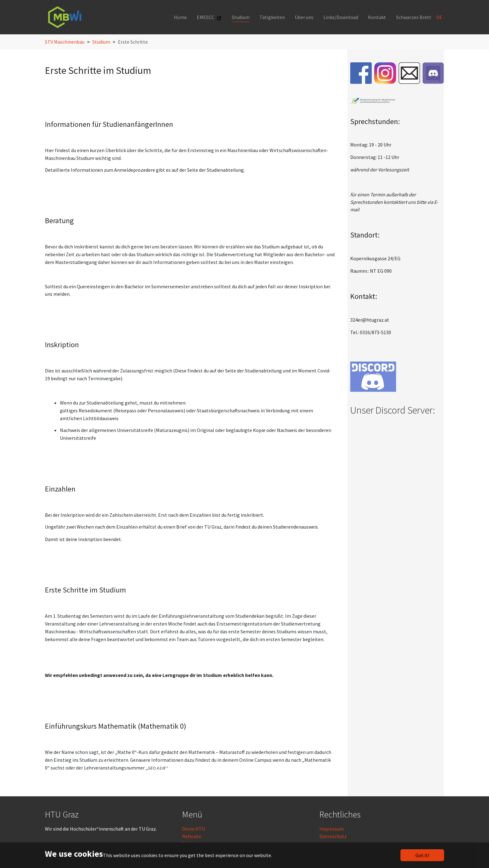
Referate (192, 836)
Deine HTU (194, 829)
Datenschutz (333, 836)
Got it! (422, 855)
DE (440, 17)
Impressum (332, 829)
